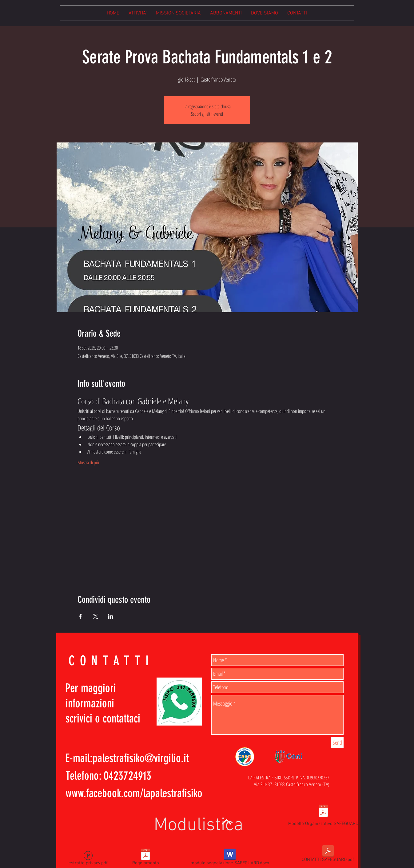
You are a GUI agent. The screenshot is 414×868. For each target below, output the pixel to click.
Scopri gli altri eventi (207, 114)
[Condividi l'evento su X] (96, 616)
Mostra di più (88, 462)
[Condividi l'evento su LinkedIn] (111, 616)
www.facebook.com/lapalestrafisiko (134, 793)
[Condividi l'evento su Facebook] (80, 616)
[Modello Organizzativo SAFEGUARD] (323, 815)
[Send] (337, 743)
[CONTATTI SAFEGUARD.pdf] (328, 855)
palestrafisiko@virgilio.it (141, 758)
